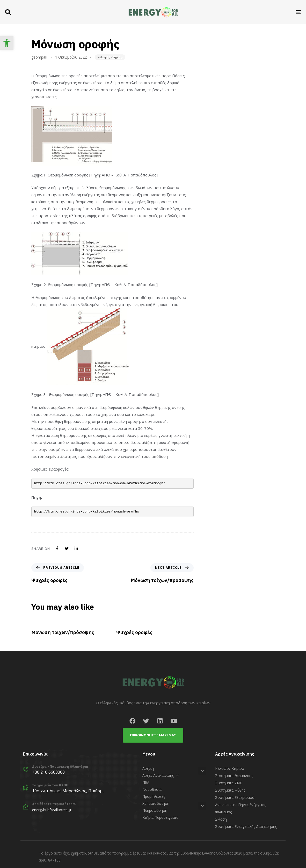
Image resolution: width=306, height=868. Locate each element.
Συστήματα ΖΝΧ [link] (228, 783)
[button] (8, 12)
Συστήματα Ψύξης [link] (230, 790)
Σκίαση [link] (221, 819)
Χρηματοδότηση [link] (156, 803)
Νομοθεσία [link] (152, 789)
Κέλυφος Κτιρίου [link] (230, 768)
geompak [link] (39, 57)
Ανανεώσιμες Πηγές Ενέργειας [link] (241, 805)
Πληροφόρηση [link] (155, 810)
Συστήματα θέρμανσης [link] (234, 776)
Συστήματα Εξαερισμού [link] (235, 797)
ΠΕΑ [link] (146, 782)
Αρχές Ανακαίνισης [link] (161, 775)
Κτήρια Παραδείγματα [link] (160, 817)
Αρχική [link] (148, 768)
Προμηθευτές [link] (154, 796)
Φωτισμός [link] (223, 812)
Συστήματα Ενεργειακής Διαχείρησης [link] (246, 826)
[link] (7, 43)
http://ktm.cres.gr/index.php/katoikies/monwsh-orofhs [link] (87, 512)
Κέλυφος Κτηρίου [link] (110, 57)
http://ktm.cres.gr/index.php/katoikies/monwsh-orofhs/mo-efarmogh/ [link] (100, 483)
